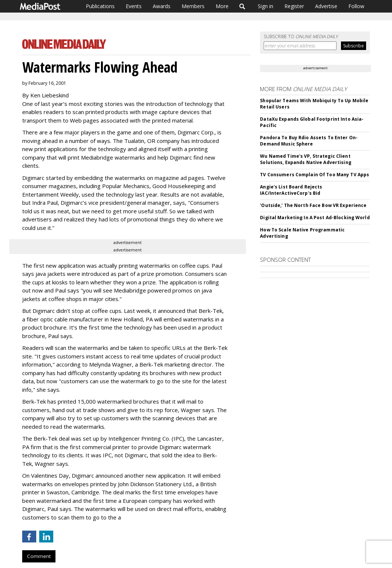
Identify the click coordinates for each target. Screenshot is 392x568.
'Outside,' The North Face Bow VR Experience (313, 205)
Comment (39, 556)
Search (242, 6)
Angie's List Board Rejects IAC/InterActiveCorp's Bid (291, 190)
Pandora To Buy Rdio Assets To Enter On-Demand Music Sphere (309, 141)
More (222, 6)
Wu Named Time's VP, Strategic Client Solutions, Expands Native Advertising (305, 159)
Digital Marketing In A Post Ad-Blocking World (315, 218)
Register (294, 6)
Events (134, 6)
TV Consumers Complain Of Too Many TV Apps (315, 175)
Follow (356, 6)
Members (193, 6)
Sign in (266, 6)
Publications (100, 6)
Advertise (326, 6)
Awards (162, 6)
